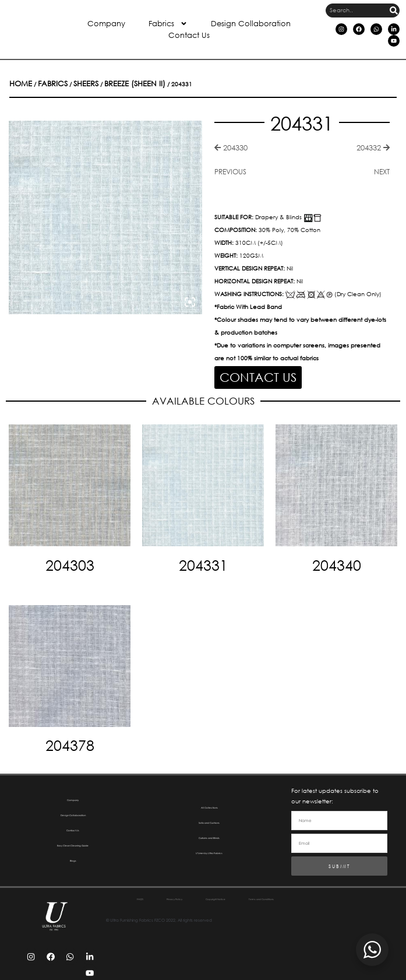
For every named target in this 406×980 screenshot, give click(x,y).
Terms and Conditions (205, 907)
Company (106, 24)
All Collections (209, 803)
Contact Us (189, 35)
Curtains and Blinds (209, 833)
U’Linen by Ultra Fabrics (209, 849)
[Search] (394, 10)
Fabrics (168, 24)
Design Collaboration (251, 24)
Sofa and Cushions (209, 818)
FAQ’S (139, 895)
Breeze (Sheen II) (93, 83)
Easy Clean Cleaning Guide (73, 841)
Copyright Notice (257, 895)
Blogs (73, 856)
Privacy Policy (190, 895)
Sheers (61, 83)
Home (16, 83)
